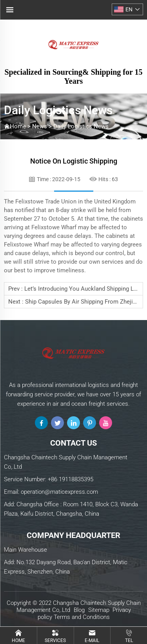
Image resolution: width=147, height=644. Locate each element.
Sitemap (99, 610)
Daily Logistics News (81, 126)
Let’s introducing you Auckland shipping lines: (85, 289)
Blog (79, 610)
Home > (21, 126)
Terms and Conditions (82, 617)
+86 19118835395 (71, 479)
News (40, 126)
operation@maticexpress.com (59, 492)
